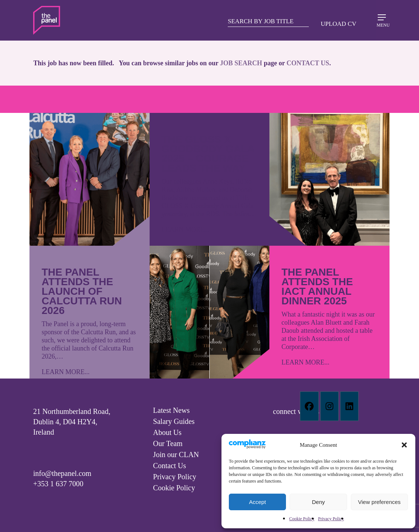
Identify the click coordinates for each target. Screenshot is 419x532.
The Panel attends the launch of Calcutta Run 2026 (82, 291)
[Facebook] (309, 406)
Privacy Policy (331, 519)
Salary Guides (174, 421)
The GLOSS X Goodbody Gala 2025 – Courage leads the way (208, 154)
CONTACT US (308, 63)
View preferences (380, 502)
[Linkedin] (349, 406)
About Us (167, 432)
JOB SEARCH (241, 63)
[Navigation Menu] (382, 20)
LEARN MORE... (66, 372)
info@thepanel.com (62, 473)
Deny (318, 502)
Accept (258, 502)
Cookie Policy (302, 519)
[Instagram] (329, 406)
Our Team (168, 443)
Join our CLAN (176, 455)
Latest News (171, 410)
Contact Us (169, 466)
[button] (404, 445)
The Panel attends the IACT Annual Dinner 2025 (317, 286)
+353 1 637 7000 (58, 484)
